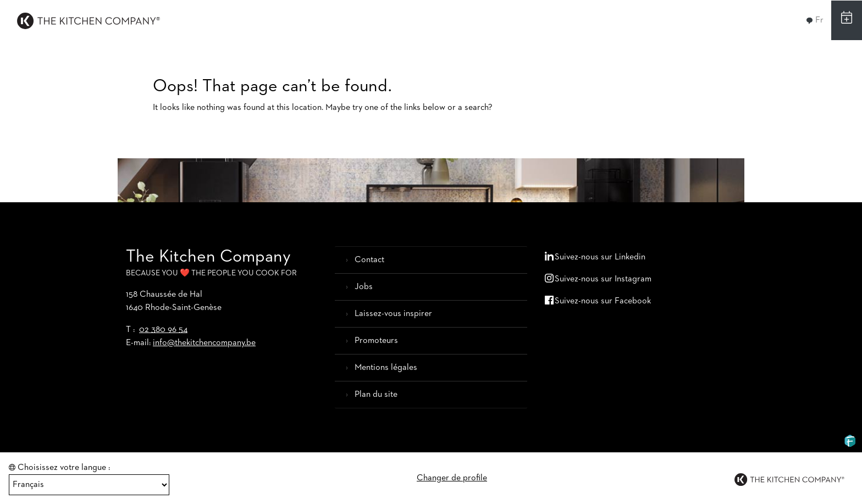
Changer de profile (452, 478)
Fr (815, 20)
